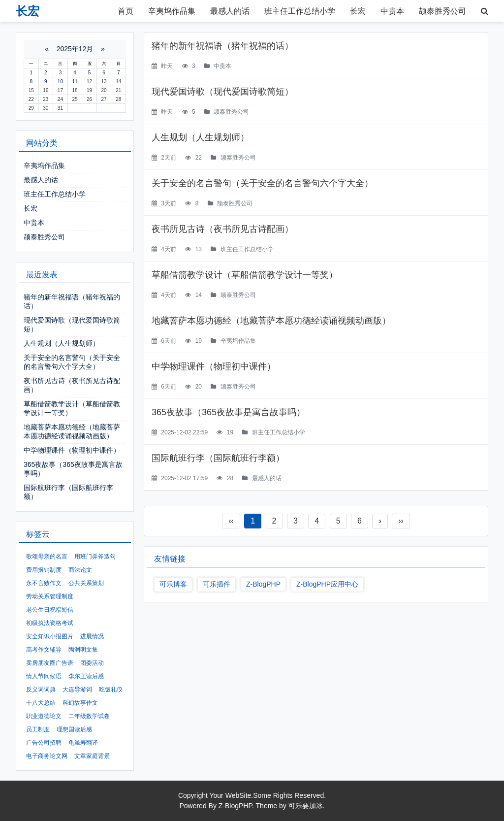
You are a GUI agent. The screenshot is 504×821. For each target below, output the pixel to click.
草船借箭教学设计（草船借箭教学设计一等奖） (245, 275)
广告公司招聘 (44, 743)
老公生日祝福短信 (50, 610)
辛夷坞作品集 (172, 11)
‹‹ (231, 521)
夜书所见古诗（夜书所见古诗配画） (222, 229)
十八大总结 (41, 703)
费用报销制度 (44, 570)
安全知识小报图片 (50, 636)
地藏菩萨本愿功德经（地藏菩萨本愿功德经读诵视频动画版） (271, 321)
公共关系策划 (86, 583)
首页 (126, 11)
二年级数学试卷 (89, 716)
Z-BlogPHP (263, 584)
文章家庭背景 (92, 756)
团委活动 (92, 663)
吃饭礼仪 (111, 690)
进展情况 (92, 636)
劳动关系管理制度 (50, 596)
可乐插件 (217, 584)
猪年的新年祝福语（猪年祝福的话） (222, 46)
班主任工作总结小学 (300, 11)
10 (60, 82)
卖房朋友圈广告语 (50, 663)
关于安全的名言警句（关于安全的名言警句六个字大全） (262, 183)
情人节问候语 (44, 676)
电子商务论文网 (47, 756)
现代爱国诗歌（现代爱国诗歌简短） (222, 92)
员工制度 (38, 729)
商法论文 (80, 570)
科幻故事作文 (80, 703)
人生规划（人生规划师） (200, 137)
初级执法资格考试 (50, 623)
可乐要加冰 (306, 806)
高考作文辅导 (44, 650)
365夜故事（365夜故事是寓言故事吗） (228, 412)
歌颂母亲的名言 (47, 557)
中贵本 (392, 11)
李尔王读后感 (86, 676)
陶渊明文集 (83, 650)
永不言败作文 (44, 583)
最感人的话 (230, 11)
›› (401, 521)
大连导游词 (77, 690)
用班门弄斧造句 (95, 557)
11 (75, 82)
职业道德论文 (44, 716)
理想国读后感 (74, 729)
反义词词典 (41, 690)
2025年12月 (75, 49)
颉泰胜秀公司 (442, 11)
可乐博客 (173, 584)
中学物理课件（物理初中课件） (214, 366)
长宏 (358, 11)
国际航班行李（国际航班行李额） (218, 458)
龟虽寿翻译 (83, 743)
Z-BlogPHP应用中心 (327, 584)
